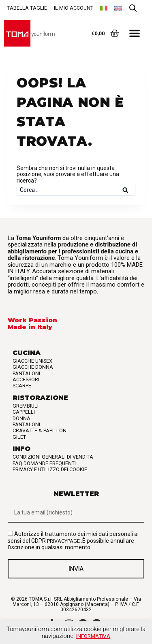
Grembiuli (26, 406)
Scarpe (22, 386)
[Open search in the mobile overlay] (133, 8)
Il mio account (74, 8)
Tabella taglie (27, 8)
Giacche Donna (33, 367)
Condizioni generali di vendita (53, 457)
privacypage (63, 541)
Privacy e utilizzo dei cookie (50, 469)
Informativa (93, 636)
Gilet (19, 437)
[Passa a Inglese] (118, 8)
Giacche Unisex (32, 361)
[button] (135, 33)
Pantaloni (26, 373)
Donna (21, 418)
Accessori (26, 379)
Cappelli (24, 412)
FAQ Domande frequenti (44, 463)
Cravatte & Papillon (40, 430)
